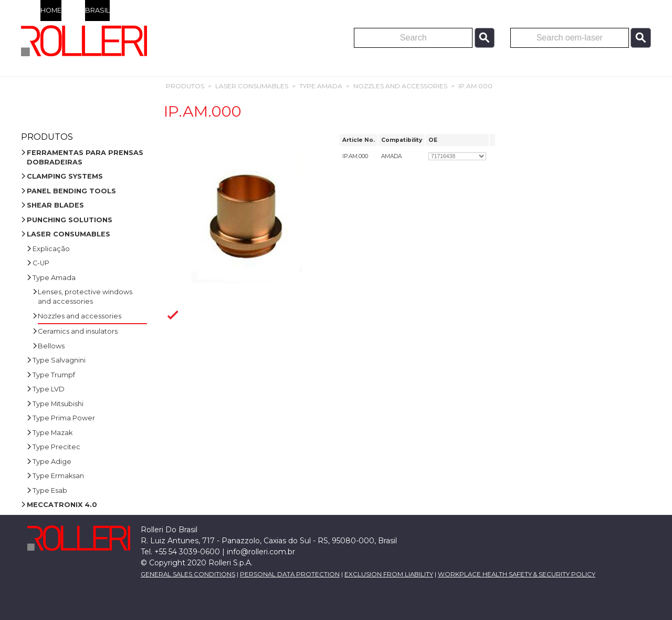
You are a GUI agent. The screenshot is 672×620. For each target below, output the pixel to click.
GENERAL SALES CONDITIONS (188, 574)
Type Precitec (56, 447)
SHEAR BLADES (55, 205)
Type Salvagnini (59, 360)
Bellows (51, 346)
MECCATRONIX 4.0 (62, 505)
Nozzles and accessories (400, 86)
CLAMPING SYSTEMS (65, 176)
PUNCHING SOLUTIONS (70, 220)
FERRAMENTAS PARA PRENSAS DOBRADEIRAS (85, 157)
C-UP (41, 263)
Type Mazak (52, 433)
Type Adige (52, 462)
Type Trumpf (54, 375)
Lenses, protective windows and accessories (85, 297)
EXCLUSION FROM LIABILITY (389, 574)
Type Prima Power (64, 418)
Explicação (51, 249)
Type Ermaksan (58, 476)
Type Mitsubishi (58, 404)
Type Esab (50, 490)
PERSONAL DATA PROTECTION (290, 574)
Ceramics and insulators (78, 331)
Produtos (185, 86)
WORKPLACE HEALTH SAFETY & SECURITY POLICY (517, 574)
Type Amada (321, 86)
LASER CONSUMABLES (252, 86)
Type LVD (49, 389)
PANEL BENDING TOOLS (71, 191)
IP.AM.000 (475, 86)
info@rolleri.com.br (261, 552)
